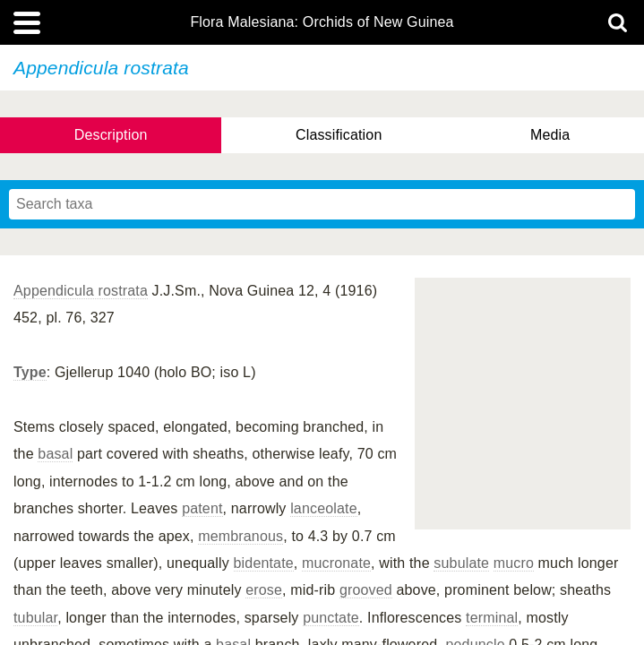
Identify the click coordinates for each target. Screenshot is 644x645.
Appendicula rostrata (81, 291)
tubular (35, 618)
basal (55, 454)
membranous (240, 536)
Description (111, 135)
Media (550, 135)
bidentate (264, 563)
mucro (514, 563)
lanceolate (324, 508)
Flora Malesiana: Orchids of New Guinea (322, 22)
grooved (366, 590)
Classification (339, 135)
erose (264, 590)
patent (202, 508)
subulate (461, 563)
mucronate (336, 563)
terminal (492, 618)
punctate (331, 618)
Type (30, 372)
